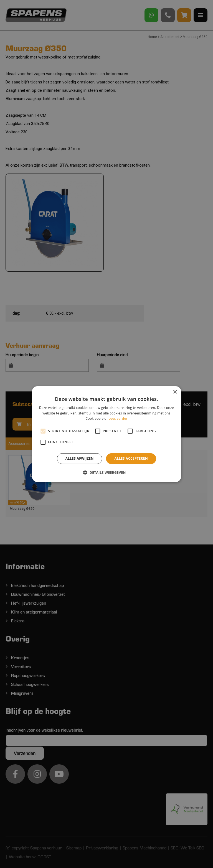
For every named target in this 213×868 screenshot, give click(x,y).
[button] (106, 472)
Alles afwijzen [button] (80, 458)
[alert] (106, 434)
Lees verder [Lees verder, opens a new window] (118, 418)
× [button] (175, 392)
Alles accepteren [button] (131, 458)
